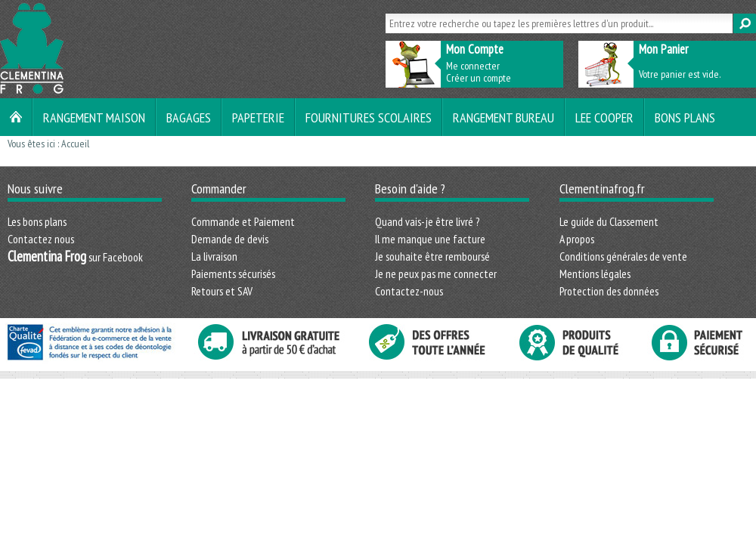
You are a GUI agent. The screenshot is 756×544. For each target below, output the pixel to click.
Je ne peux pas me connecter (436, 274)
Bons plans (685, 117)
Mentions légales (595, 274)
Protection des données (609, 291)
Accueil (75, 144)
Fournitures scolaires (369, 117)
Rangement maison (94, 117)
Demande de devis (230, 239)
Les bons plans (37, 221)
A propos (577, 239)
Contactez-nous (409, 291)
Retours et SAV (222, 291)
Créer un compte (479, 78)
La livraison (214, 256)
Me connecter (473, 66)
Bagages (189, 117)
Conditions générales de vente (623, 256)
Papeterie (258, 117)
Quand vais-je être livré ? (427, 221)
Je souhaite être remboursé (432, 256)
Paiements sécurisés (233, 274)
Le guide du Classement (609, 221)
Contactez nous (41, 239)
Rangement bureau (503, 117)
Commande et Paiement (243, 221)
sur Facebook (75, 257)
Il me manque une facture (430, 239)
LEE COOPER (604, 117)
